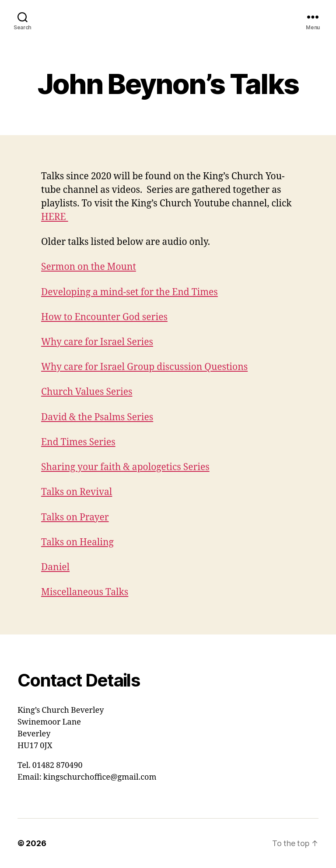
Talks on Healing (77, 542)
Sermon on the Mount (89, 267)
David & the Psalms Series (97, 417)
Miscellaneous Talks (85, 592)
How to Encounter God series (104, 317)
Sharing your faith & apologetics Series (125, 467)
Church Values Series (87, 392)
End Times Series (78, 442)
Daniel (55, 567)
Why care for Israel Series (97, 342)
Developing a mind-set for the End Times (129, 292)
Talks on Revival (77, 492)
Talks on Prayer (75, 518)
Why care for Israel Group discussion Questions (144, 367)
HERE (55, 217)
